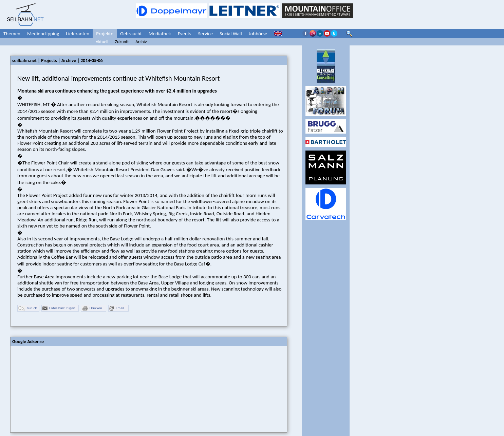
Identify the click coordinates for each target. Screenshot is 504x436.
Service (205, 34)
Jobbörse (258, 34)
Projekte (105, 34)
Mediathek (160, 34)
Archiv (141, 42)
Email (117, 308)
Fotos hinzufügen (59, 308)
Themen (12, 34)
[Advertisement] (61, 389)
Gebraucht (131, 34)
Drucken (92, 308)
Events (185, 34)
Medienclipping (43, 34)
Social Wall (231, 34)
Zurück (27, 308)
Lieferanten (78, 34)
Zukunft (122, 42)
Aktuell (102, 42)
